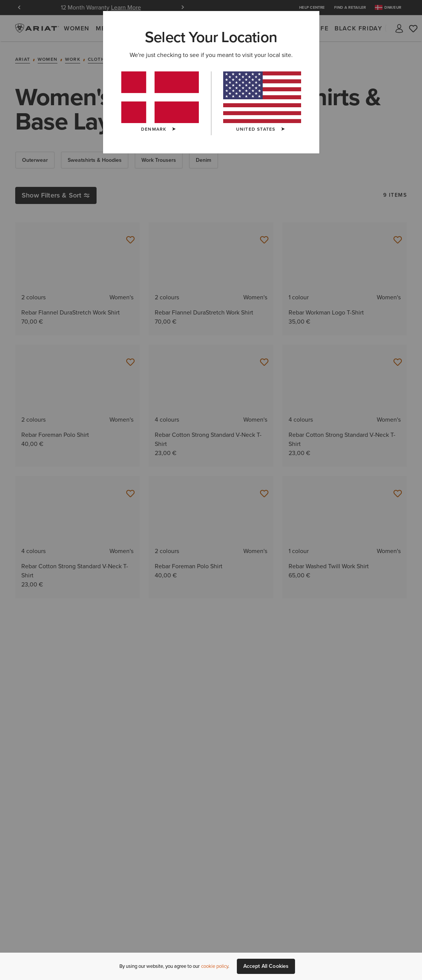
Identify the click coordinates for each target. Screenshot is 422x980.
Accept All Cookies (266, 966)
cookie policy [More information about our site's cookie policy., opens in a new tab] (215, 966)
